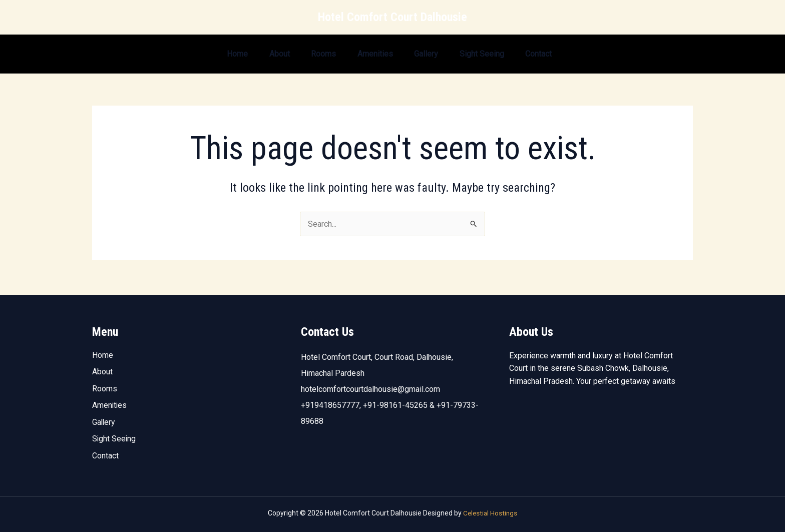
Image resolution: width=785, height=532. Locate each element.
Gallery (421, 54)
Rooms (310, 54)
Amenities (366, 54)
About (263, 54)
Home (217, 54)
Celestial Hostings (490, 513)
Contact (540, 54)
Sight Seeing (480, 54)
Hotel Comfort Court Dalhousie (392, 17)
